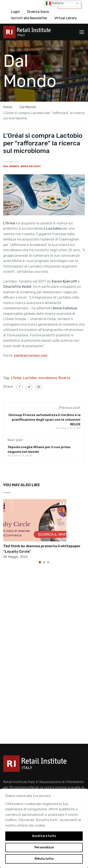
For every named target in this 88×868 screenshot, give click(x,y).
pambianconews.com (31, 356)
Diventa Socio (38, 12)
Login (15, 12)
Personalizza (44, 847)
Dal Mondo (11, 166)
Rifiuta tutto (44, 859)
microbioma (48, 378)
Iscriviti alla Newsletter (29, 18)
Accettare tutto (44, 836)
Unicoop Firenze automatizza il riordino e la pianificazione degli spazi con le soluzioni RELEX (44, 420)
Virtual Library (66, 18)
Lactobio (30, 378)
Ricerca (64, 378)
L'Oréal (16, 378)
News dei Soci (31, 166)
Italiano (55, 3)
